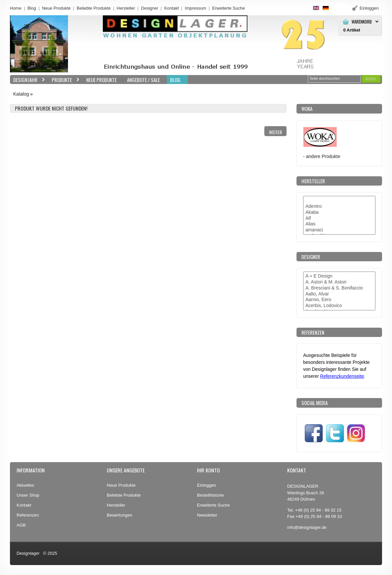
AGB (21, 525)
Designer (150, 8)
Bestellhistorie (210, 495)
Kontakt (171, 8)
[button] (371, 79)
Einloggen (207, 485)
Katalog (21, 94)
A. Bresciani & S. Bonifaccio (339, 288)
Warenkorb (362, 22)
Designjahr (28, 80)
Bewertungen (120, 515)
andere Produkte (323, 156)
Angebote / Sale (143, 80)
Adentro (339, 206)
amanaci (339, 230)
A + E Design (339, 276)
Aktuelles (25, 485)
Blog (32, 8)
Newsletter (207, 515)
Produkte (64, 80)
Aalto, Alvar (339, 294)
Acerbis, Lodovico (339, 306)
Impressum (195, 8)
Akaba (339, 212)
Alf (339, 218)
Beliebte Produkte (94, 8)
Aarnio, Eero (339, 300)
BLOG (175, 80)
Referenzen (28, 515)
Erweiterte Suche (213, 505)
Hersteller (126, 8)
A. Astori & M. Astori (339, 282)
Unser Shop (28, 495)
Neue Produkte (57, 8)
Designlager (28, 553)
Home (16, 8)
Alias (339, 224)
